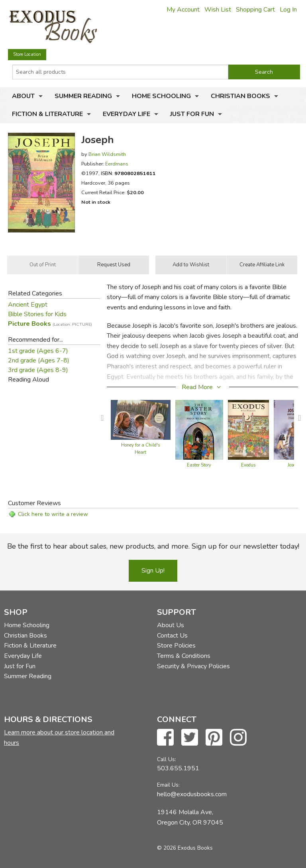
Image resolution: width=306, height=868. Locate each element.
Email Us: (168, 785)
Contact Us (172, 636)
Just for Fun (192, 114)
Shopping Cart (255, 10)
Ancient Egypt (28, 305)
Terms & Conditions (184, 656)
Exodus (248, 465)
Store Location (27, 54)
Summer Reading (83, 96)
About (23, 96)
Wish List (218, 10)
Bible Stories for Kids (37, 314)
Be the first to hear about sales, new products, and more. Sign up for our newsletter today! (153, 546)
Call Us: (167, 759)
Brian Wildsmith (107, 154)
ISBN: (128, 173)
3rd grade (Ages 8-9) (38, 370)
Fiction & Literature (47, 114)
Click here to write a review (53, 514)
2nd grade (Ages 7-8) (39, 360)
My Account (183, 10)
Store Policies (176, 646)
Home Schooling (161, 96)
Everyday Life (127, 114)
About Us (171, 625)
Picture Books (50, 324)
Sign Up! (153, 571)
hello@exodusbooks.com (192, 794)
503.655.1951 (178, 768)
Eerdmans (117, 164)
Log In (288, 10)
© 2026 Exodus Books (185, 848)
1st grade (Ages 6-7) (38, 351)
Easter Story (199, 465)
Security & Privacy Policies (193, 666)
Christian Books (240, 96)
